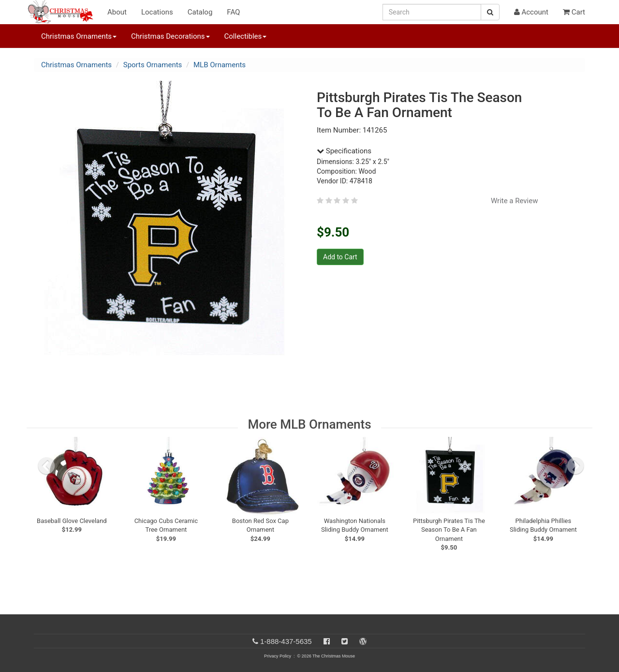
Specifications (344, 151)
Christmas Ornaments (76, 65)
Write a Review (515, 201)
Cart (574, 12)
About (117, 12)
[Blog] (363, 641)
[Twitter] (345, 641)
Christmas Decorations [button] (170, 36)
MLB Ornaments (220, 65)
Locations (157, 12)
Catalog (200, 12)
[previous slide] (46, 466)
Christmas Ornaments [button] (79, 36)
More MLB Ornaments (309, 424)
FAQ (233, 12)
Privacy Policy (278, 656)
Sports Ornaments (153, 65)
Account (531, 12)
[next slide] (575, 466)
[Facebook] (327, 641)
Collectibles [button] (246, 36)
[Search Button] (490, 12)
